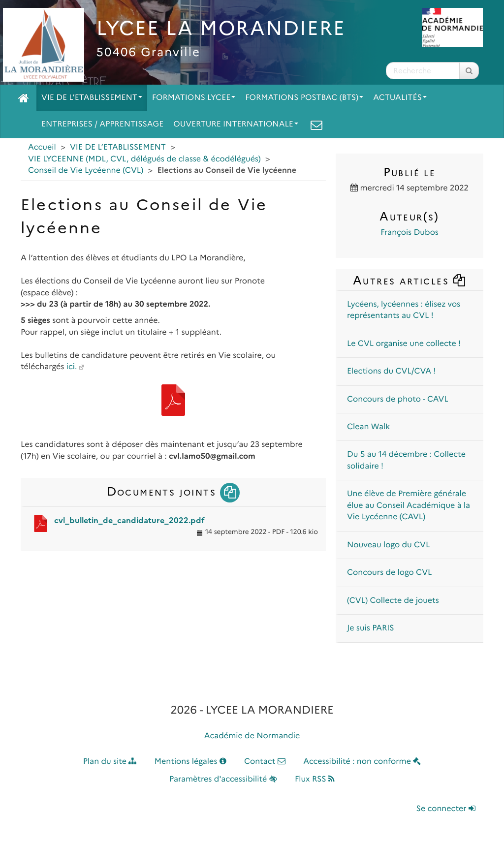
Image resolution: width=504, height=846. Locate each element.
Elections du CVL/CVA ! (391, 371)
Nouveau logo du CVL (388, 545)
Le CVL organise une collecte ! (404, 344)
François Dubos (409, 233)
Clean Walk (368, 427)
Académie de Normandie (252, 736)
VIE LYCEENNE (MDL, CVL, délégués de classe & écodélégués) (144, 159)
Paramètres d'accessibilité (223, 779)
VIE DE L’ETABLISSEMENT (92, 98)
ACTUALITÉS (400, 98)
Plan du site (110, 762)
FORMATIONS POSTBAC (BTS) (304, 98)
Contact (265, 762)
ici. (72, 367)
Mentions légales (190, 762)
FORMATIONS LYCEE (194, 98)
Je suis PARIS (371, 628)
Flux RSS (315, 779)
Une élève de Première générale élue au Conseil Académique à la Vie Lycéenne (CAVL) (409, 505)
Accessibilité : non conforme (362, 762)
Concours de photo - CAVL (398, 399)
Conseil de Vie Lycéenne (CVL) (86, 171)
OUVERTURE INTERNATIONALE (236, 124)
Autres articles (409, 280)
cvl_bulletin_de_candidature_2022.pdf (129, 520)
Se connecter (446, 809)
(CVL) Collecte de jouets (393, 601)
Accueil (42, 147)
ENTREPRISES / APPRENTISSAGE (102, 124)
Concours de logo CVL (389, 573)
